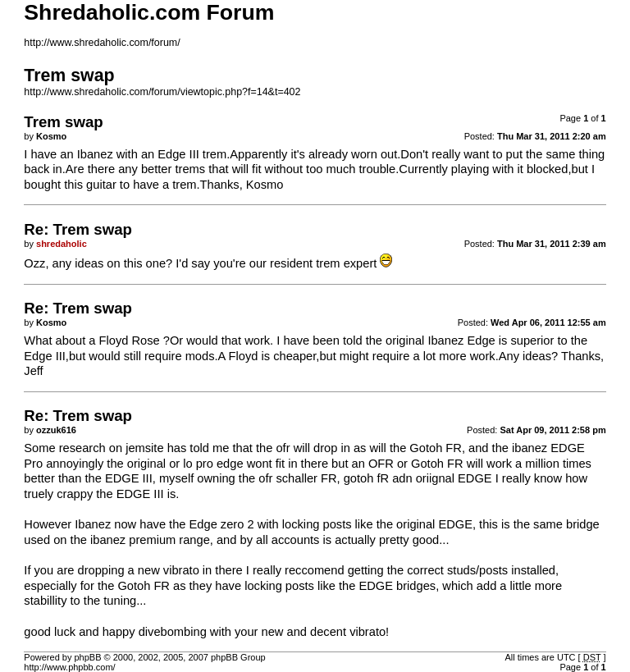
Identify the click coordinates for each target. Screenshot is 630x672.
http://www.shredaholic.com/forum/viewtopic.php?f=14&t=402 (162, 92)
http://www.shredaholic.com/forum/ (102, 43)
